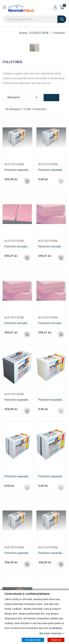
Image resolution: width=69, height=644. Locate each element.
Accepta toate (33, 640)
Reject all (56, 640)
